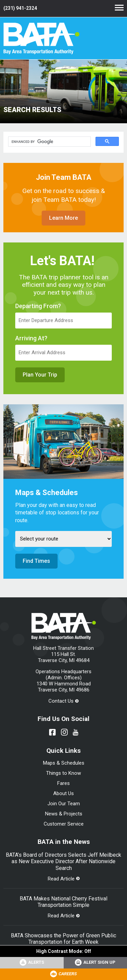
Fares (63, 783)
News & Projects (64, 814)
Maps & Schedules (64, 763)
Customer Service (64, 824)
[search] (49, 142)
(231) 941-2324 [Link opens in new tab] (20, 8)
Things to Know (63, 773)
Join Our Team (64, 804)
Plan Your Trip (40, 375)
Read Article (61, 879)
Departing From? (38, 306)
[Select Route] (63, 539)
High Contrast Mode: (64, 951)
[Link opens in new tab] (96, 963)
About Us (63, 793)
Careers (68, 974)
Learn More (63, 218)
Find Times (36, 561)
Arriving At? (31, 338)
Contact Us (61, 701)
